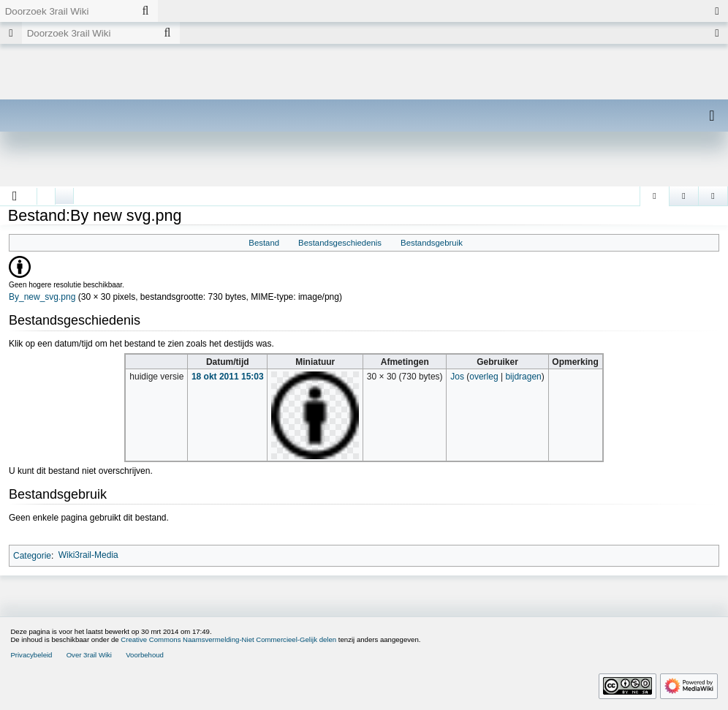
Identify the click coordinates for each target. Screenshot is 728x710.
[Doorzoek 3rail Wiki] (67, 11)
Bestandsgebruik (432, 243)
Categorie (32, 555)
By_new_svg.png (42, 297)
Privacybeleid (31, 655)
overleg (484, 377)
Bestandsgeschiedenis (340, 243)
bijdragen (523, 377)
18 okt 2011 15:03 (228, 377)
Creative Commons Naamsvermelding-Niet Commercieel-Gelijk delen (228, 639)
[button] (15, 196)
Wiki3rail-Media (88, 555)
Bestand (264, 243)
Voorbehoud (145, 655)
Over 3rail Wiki (89, 655)
